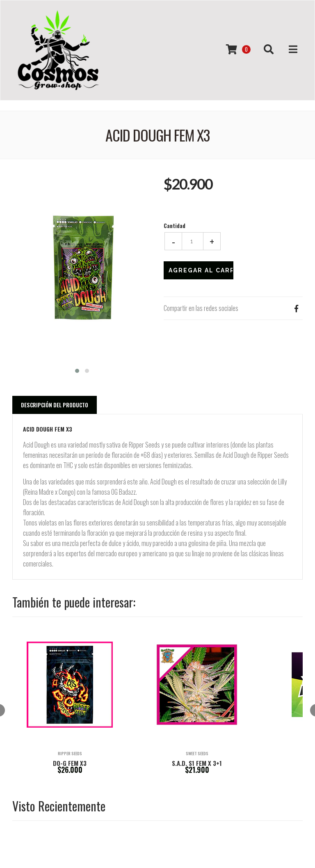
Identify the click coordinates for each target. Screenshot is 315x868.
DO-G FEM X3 (70, 763)
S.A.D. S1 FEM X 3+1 (197, 763)
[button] (77, 370)
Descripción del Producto (55, 405)
